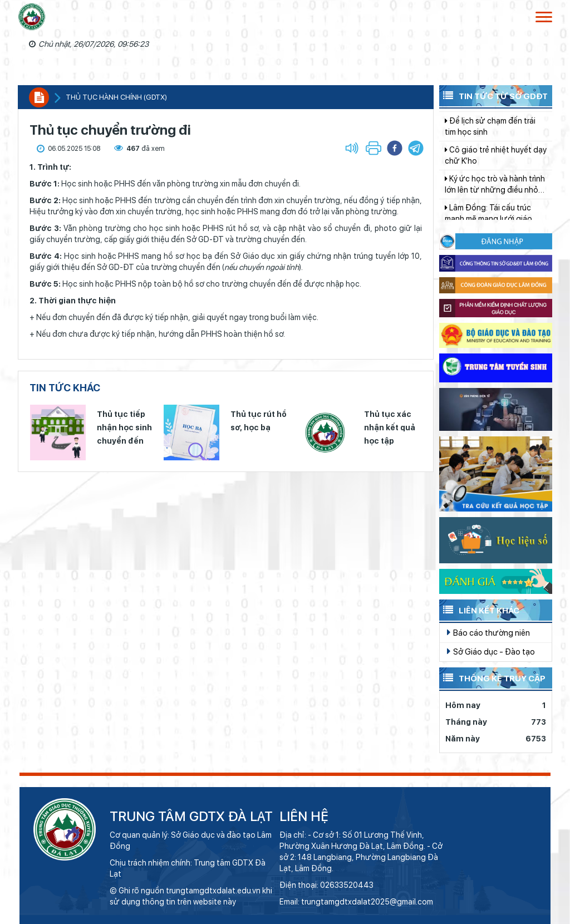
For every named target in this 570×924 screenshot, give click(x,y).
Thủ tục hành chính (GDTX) (116, 97)
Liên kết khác (479, 610)
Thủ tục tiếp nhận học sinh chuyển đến (124, 427)
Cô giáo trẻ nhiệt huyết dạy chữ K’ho (496, 164)
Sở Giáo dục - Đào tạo (491, 651)
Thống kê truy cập (492, 677)
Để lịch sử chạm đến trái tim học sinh (490, 135)
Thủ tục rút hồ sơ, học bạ (259, 421)
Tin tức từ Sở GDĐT (493, 95)
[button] (416, 148)
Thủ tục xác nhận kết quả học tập (390, 427)
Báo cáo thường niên (488, 632)
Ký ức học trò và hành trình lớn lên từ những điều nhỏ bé (495, 193)
